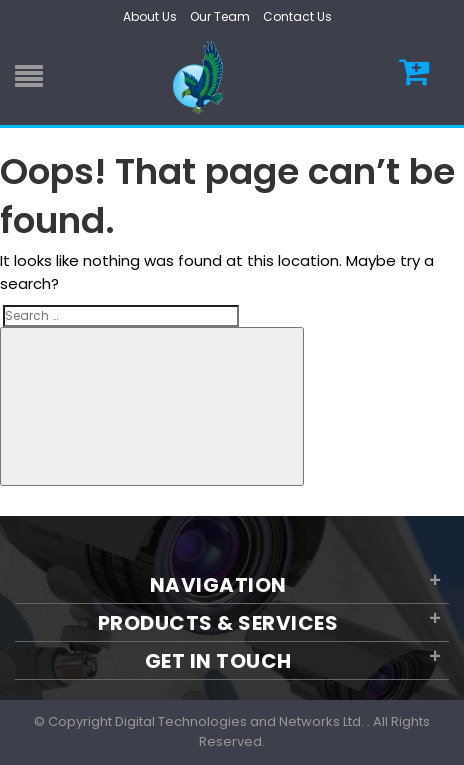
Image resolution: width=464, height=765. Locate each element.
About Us (150, 16)
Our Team (220, 16)
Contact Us (297, 16)
